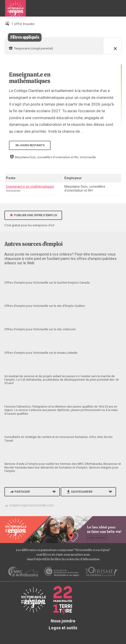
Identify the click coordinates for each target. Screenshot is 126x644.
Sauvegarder (79, 492)
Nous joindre (63, 621)
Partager (20, 492)
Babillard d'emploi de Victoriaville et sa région (15, 10)
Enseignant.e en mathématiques (30, 78)
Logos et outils (63, 628)
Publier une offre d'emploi (33, 215)
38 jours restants (30, 145)
